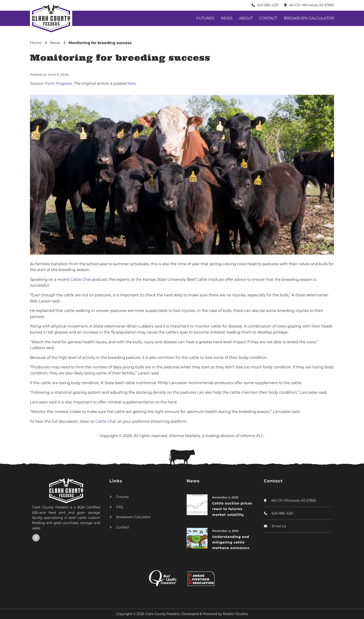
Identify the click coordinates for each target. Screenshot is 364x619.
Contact (268, 18)
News (227, 18)
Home (36, 43)
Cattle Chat (81, 280)
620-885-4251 (268, 5)
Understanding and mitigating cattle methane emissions (231, 542)
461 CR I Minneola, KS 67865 (312, 5)
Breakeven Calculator (309, 18)
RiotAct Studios (235, 614)
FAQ (120, 507)
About (246, 18)
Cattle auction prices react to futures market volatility (232, 509)
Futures (205, 18)
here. (132, 84)
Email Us (279, 526)
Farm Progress (58, 84)
